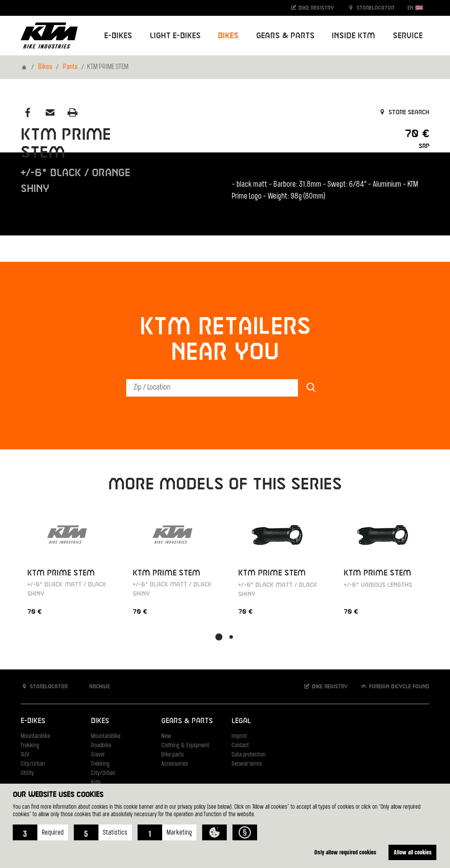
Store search (404, 112)
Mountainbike (35, 736)
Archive (95, 686)
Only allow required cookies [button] (345, 852)
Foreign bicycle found (395, 686)
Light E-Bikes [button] (175, 36)
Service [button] (408, 36)
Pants (70, 67)
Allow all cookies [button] (413, 852)
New (166, 736)
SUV (25, 755)
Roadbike (101, 746)
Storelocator (371, 8)
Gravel (98, 755)
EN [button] (415, 8)
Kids (96, 783)
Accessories (175, 764)
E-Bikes (33, 721)
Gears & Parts (187, 721)
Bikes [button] (228, 36)
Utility (27, 773)
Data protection (249, 755)
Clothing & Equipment (185, 746)
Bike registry (312, 8)
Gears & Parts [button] (285, 36)
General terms (247, 764)
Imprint (239, 736)
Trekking (30, 746)
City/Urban (33, 764)
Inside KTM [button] (354, 36)
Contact (240, 746)
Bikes (45, 67)
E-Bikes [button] (118, 36)
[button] (40, 832)
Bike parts (172, 755)
